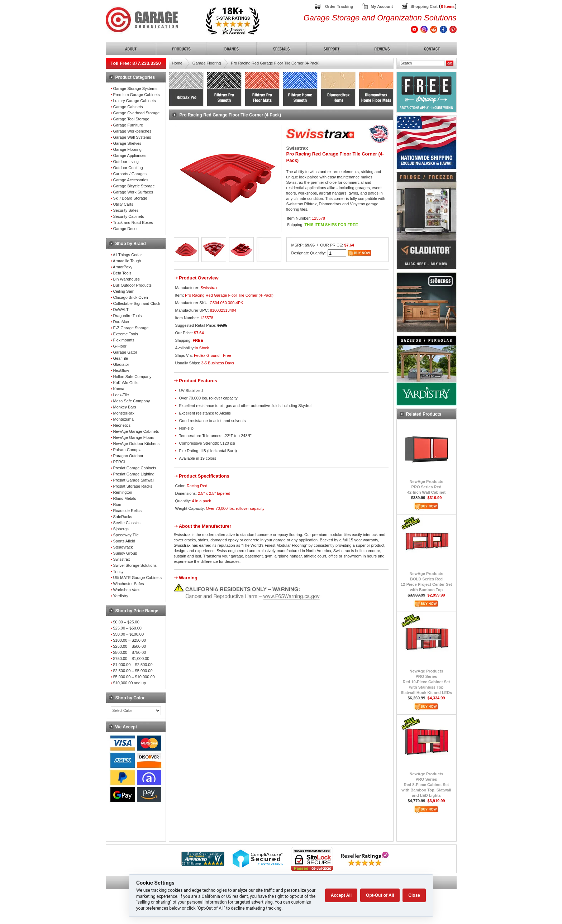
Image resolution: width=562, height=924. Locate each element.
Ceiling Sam (123, 291)
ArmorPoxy (123, 267)
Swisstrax (121, 559)
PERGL (120, 462)
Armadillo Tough (127, 261)
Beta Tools (122, 273)
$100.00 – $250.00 (129, 640)
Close (414, 895)
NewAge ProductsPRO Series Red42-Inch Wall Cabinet (426, 487)
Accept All (341, 895)
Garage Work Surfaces (133, 192)
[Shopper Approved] (203, 864)
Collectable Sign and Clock (136, 303)
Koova (118, 389)
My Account (382, 6)
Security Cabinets (128, 216)
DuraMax (121, 322)
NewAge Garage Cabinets (136, 431)
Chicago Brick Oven (130, 297)
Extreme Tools (125, 334)
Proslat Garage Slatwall (134, 480)
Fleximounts (123, 340)
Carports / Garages (130, 174)
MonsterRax (123, 413)
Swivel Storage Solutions (135, 565)
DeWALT (121, 310)
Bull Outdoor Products (132, 285)
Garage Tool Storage (131, 119)
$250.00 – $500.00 (129, 646)
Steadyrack (123, 547)
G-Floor (120, 346)
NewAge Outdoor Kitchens (136, 444)
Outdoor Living (126, 162)
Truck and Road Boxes (133, 222)
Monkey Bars (124, 407)
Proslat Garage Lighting (134, 474)
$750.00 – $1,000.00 (131, 659)
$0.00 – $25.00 (126, 622)
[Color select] (136, 711)
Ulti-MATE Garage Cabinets (137, 578)
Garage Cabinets (128, 107)
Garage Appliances (130, 155)
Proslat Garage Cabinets (134, 468)
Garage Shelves (127, 143)
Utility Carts (123, 204)
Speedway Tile (126, 535)
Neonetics (122, 425)
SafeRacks (122, 517)
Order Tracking (339, 6)
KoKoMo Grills (125, 383)
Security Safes (126, 210)
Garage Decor (125, 229)
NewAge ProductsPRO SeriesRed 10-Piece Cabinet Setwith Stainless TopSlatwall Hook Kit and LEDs (426, 682)
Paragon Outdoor (128, 456)
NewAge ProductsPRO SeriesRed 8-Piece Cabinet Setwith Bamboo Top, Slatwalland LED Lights (426, 785)
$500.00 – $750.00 (129, 652)
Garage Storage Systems (135, 88)
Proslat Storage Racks (132, 486)
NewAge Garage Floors (134, 437)
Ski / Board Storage (130, 198)
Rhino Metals (124, 498)
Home (177, 63)
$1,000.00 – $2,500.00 (133, 665)
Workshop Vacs (127, 590)
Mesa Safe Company (131, 401)
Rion (117, 504)
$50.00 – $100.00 (128, 634)
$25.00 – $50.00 (127, 628)
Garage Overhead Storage (136, 113)
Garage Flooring (127, 149)
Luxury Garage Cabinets (134, 101)
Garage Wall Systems (132, 137)
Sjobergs (121, 529)
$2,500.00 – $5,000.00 (133, 671)
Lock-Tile (121, 395)
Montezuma (123, 419)
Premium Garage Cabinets (136, 95)
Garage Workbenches (132, 131)
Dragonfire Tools (127, 316)
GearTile (120, 358)
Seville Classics (127, 523)
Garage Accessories (130, 180)
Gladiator (121, 364)
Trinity (118, 571)
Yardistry (121, 596)
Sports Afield (124, 541)
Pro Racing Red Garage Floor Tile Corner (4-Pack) (275, 63)
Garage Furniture (128, 125)
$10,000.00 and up (129, 683)
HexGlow (121, 370)
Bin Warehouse (126, 279)
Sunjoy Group (125, 553)
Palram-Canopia (127, 450)
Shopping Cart (424, 6)
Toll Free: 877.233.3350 (136, 63)
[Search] (422, 63)
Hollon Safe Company (132, 377)
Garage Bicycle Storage (134, 186)
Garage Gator (125, 352)
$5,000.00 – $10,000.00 (134, 677)
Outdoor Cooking (128, 168)
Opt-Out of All (380, 895)
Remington (122, 492)
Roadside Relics (127, 511)
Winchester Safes (128, 584)
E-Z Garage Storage (131, 328)
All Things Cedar (127, 255)
